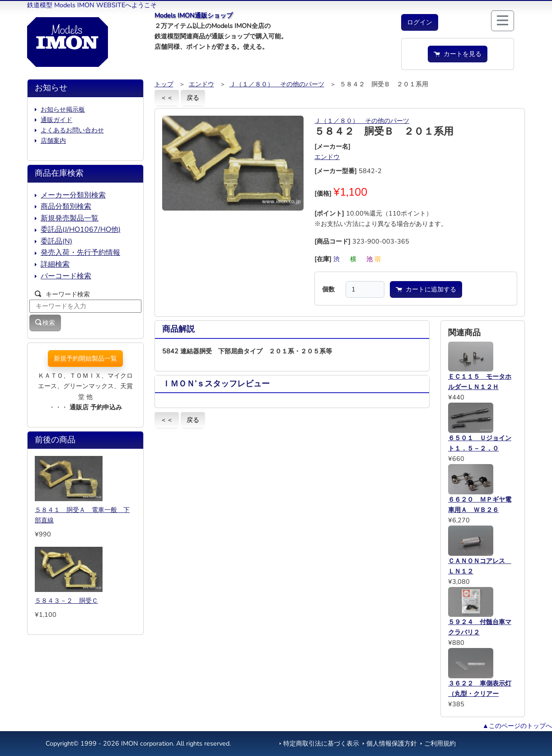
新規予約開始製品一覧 (85, 358)
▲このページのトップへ (517, 726)
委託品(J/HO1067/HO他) (81, 230)
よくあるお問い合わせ (72, 130)
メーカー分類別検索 (73, 195)
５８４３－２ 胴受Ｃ (66, 601)
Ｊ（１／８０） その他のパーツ (277, 84)
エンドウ (201, 84)
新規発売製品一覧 (70, 218)
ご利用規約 (440, 743)
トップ (164, 84)
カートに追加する (426, 289)
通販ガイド (56, 120)
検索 (45, 323)
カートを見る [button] (458, 54)
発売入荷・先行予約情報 (80, 253)
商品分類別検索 (66, 207)
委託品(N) (56, 241)
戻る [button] (193, 98)
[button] (420, 22)
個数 (328, 289)
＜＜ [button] (167, 98)
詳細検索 (55, 264)
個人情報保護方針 (392, 743)
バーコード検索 (66, 276)
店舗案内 (53, 141)
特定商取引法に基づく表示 (321, 743)
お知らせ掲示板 (63, 109)
